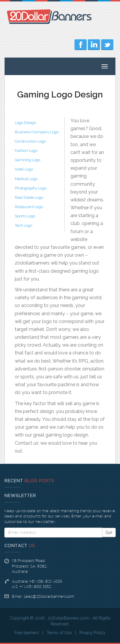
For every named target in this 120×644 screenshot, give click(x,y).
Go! (109, 533)
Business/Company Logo (37, 132)
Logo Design (26, 123)
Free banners (27, 633)
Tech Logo (23, 225)
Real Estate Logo (29, 197)
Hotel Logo (24, 169)
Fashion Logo (26, 151)
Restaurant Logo (29, 207)
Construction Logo (30, 141)
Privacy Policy (92, 633)
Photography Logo (31, 188)
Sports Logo (25, 216)
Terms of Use (59, 633)
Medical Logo (26, 179)
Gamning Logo (28, 160)
